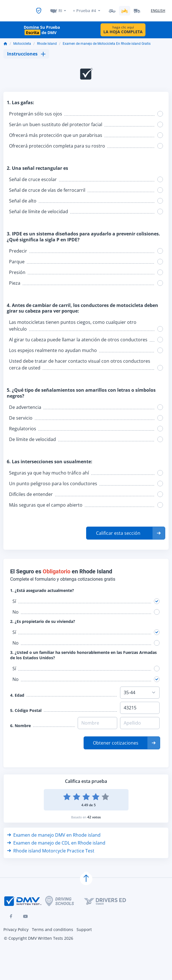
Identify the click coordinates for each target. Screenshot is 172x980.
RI (60, 8)
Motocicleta (22, 39)
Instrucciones (26, 49)
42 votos (94, 813)
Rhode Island (47, 39)
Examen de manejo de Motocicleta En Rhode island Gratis (107, 39)
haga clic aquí (123, 25)
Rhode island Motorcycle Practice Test (51, 846)
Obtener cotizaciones (116, 738)
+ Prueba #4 (84, 8)
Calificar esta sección (118, 529)
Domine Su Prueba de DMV (42, 25)
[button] (126, 529)
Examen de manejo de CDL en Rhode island (56, 838)
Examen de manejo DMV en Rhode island (54, 830)
